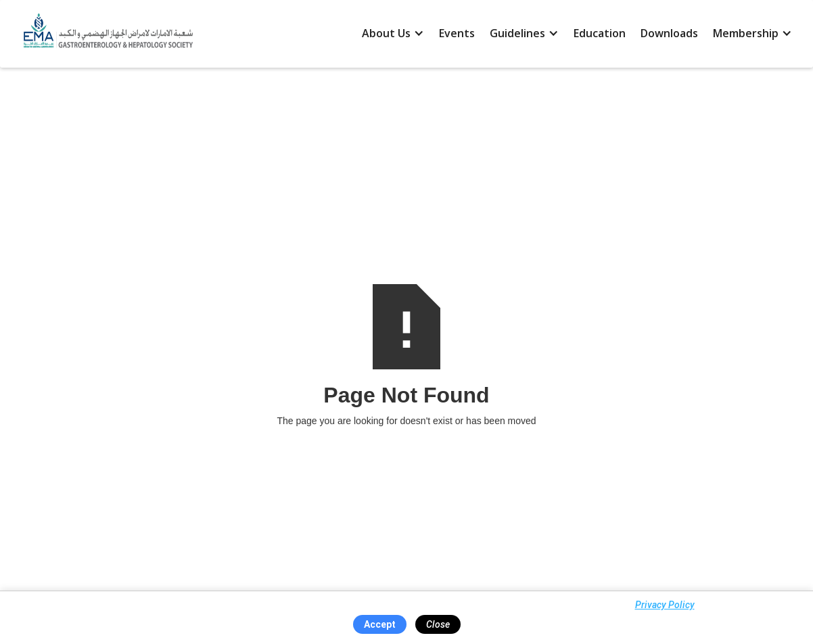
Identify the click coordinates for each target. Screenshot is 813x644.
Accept (380, 624)
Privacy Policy (665, 605)
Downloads (669, 33)
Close (438, 624)
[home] (105, 34)
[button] (393, 34)
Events (457, 33)
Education (600, 33)
